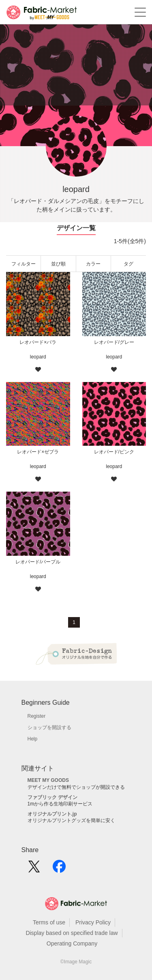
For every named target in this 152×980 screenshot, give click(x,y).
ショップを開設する (49, 727)
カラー (93, 264)
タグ (128, 264)
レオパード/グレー (114, 342)
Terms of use (49, 922)
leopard (38, 357)
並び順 (58, 264)
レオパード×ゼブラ (38, 452)
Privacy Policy (93, 922)
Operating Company (72, 943)
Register (37, 716)
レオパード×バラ (38, 342)
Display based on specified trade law (72, 933)
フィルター (24, 264)
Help (33, 739)
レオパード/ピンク (114, 452)
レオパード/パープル (38, 562)
